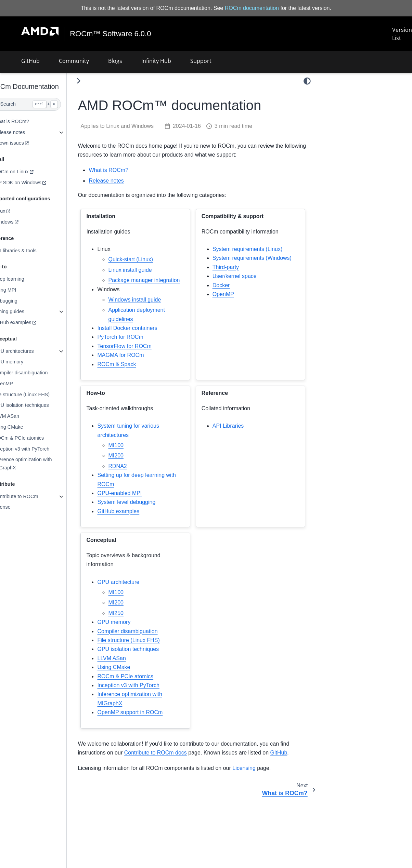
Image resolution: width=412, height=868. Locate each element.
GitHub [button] (30, 61)
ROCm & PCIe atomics (34, 438)
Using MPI (20, 290)
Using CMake (24, 427)
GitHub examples (28, 322)
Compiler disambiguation (36, 373)
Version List (402, 34)
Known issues (24, 143)
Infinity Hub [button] (156, 61)
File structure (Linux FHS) (37, 395)
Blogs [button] (115, 61)
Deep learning (24, 279)
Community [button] (74, 61)
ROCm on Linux (26, 172)
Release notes (25, 132)
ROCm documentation (252, 8)
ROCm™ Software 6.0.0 (111, 34)
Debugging (21, 301)
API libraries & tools (30, 250)
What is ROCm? (27, 121)
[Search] (41, 104)
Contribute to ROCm (31, 496)
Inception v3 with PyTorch (37, 449)
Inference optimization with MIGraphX (38, 464)
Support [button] (201, 61)
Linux (15, 211)
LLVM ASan (22, 416)
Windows (19, 222)
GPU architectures (29, 351)
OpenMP (19, 384)
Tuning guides (24, 311)
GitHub (294, 762)
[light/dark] (307, 81)
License (17, 507)
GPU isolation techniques (37, 405)
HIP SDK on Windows (33, 183)
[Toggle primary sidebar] (94, 81)
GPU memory (24, 362)
